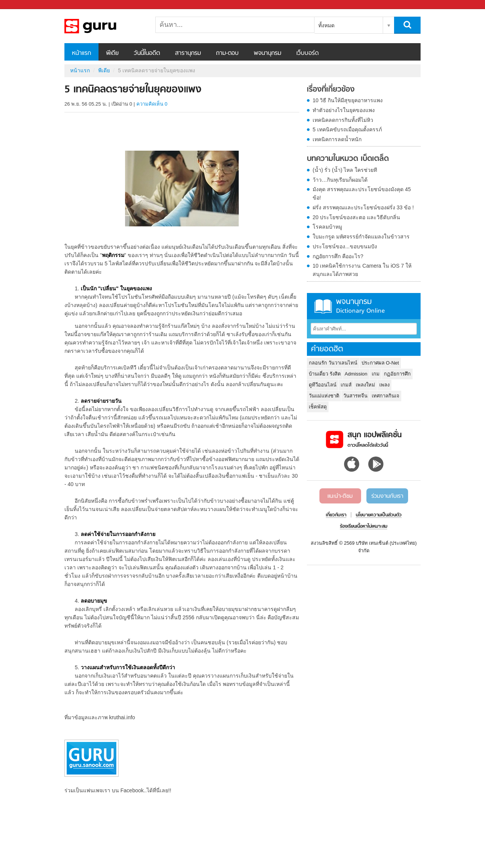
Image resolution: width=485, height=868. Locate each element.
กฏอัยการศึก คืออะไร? (338, 256)
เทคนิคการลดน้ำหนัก (337, 139)
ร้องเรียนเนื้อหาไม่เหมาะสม (364, 527)
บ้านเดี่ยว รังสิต (325, 374)
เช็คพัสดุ (318, 407)
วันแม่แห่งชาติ (324, 396)
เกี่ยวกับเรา (336, 515)
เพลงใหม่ (365, 385)
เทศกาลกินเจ (386, 396)
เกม (376, 374)
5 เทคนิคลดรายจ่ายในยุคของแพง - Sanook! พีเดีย (104, 26)
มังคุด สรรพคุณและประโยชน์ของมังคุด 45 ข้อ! (362, 193)
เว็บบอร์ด (307, 53)
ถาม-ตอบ (227, 53)
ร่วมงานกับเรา (387, 496)
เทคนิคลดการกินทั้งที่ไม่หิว (343, 120)
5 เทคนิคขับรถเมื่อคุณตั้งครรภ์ (347, 129)
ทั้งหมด (326, 25)
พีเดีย (112, 53)
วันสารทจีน (355, 396)
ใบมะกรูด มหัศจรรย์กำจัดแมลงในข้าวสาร (361, 237)
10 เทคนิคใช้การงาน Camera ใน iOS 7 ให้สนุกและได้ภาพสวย (362, 270)
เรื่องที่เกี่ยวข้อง (331, 90)
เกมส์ (346, 385)
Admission (356, 374)
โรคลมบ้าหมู (327, 227)
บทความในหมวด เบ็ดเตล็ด (348, 159)
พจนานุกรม (268, 53)
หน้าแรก (81, 53)
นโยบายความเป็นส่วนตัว (379, 515)
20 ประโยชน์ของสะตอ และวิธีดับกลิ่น (356, 217)
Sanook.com (23, 5)
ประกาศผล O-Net (380, 363)
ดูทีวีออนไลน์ (323, 385)
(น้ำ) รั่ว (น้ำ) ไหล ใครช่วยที (345, 170)
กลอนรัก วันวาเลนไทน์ (333, 363)
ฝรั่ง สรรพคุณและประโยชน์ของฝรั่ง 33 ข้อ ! (363, 207)
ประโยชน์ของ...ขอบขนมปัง (345, 246)
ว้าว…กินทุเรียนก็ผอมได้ (340, 180)
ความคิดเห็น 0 (152, 104)
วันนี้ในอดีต (147, 53)
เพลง (384, 385)
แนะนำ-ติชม (340, 496)
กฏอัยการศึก (397, 374)
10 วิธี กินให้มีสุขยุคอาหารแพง (348, 100)
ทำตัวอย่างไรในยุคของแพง (344, 110)
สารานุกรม (188, 53)
